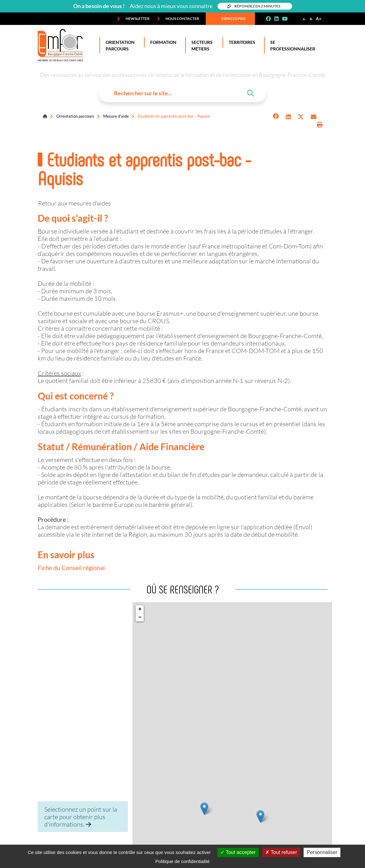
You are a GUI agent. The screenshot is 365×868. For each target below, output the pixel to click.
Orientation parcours (75, 116)
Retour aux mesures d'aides (74, 203)
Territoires (241, 42)
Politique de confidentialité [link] (182, 861)
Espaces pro (229, 19)
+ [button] (140, 609)
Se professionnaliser (291, 45)
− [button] (140, 617)
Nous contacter (178, 19)
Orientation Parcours (119, 45)
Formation (162, 42)
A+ (319, 19)
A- (304, 19)
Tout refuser (281, 852)
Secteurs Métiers (201, 45)
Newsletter (133, 19)
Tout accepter (238, 852)
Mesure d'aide (116, 116)
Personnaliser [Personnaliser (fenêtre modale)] (322, 852)
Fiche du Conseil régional (71, 568)
